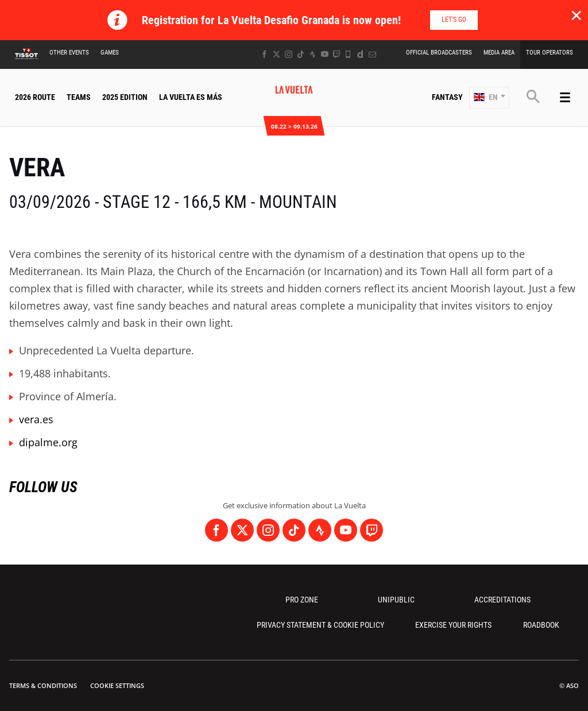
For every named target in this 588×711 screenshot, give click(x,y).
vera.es (36, 419)
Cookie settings (117, 685)
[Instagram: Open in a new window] (289, 54)
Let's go (454, 20)
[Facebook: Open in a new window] (264, 54)
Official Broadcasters (439, 53)
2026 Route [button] (35, 97)
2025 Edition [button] (125, 97)
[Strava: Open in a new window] (313, 54)
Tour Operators (550, 53)
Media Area (499, 53)
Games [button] (110, 53)
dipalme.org (48, 442)
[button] (489, 98)
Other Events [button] (69, 53)
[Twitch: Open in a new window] (336, 54)
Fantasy (447, 97)
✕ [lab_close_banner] (576, 15)
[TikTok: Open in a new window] (301, 54)
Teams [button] (79, 97)
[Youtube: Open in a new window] (325, 54)
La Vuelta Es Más (191, 97)
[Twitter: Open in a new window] (276, 54)
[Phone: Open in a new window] (348, 54)
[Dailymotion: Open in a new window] (360, 54)
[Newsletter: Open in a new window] (372, 54)
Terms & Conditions (43, 685)
